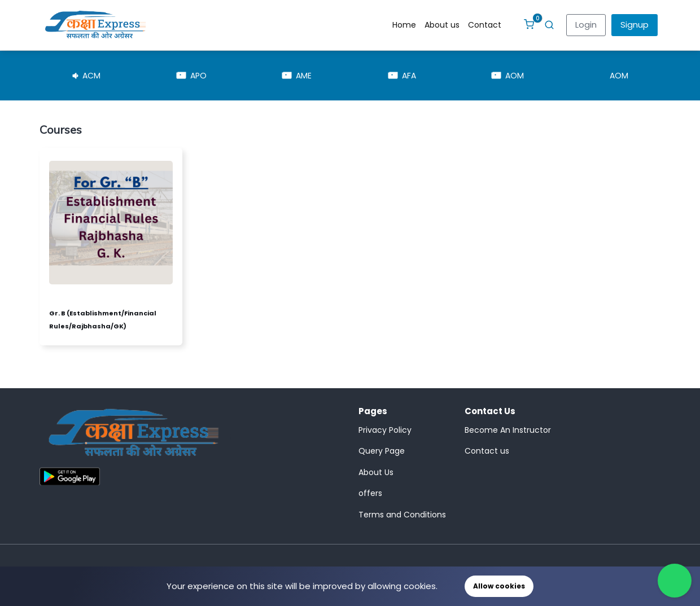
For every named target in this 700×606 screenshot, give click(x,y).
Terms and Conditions (402, 515)
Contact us (487, 451)
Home (404, 25)
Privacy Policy (385, 430)
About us (442, 25)
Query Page (382, 451)
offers (370, 493)
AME (297, 76)
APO (192, 76)
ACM (87, 76)
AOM (508, 76)
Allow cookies (499, 586)
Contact (485, 25)
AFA (402, 76)
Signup (635, 25)
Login (586, 25)
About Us (376, 472)
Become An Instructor (508, 430)
